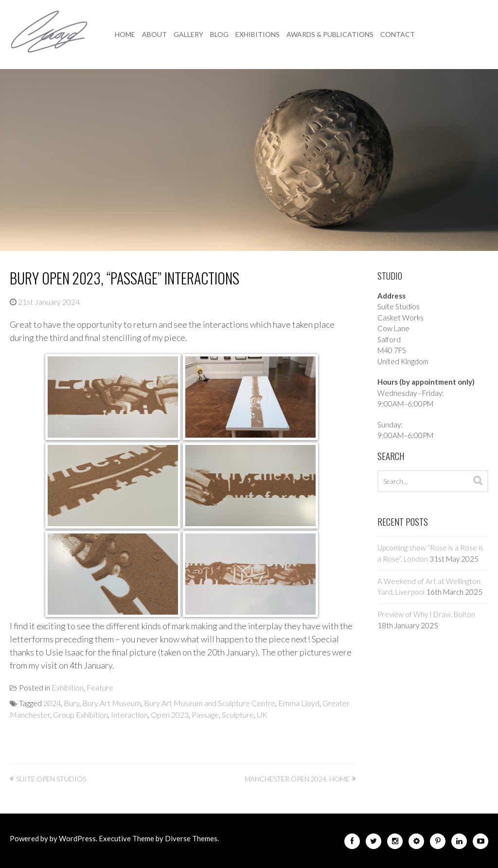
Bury (71, 703)
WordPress (77, 838)
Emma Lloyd (299, 703)
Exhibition (68, 687)
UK (262, 715)
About (154, 34)
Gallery (188, 34)
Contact (398, 34)
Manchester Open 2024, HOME (297, 779)
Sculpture (238, 715)
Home (125, 34)
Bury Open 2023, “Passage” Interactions (124, 278)
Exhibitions (258, 34)
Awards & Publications (330, 34)
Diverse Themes (191, 838)
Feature (100, 687)
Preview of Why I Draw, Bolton (426, 614)
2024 (52, 703)
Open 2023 (170, 715)
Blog (219, 34)
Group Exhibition (80, 715)
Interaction (129, 715)
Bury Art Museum (112, 703)
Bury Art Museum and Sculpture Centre (210, 703)
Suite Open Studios (51, 779)
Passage (205, 715)
